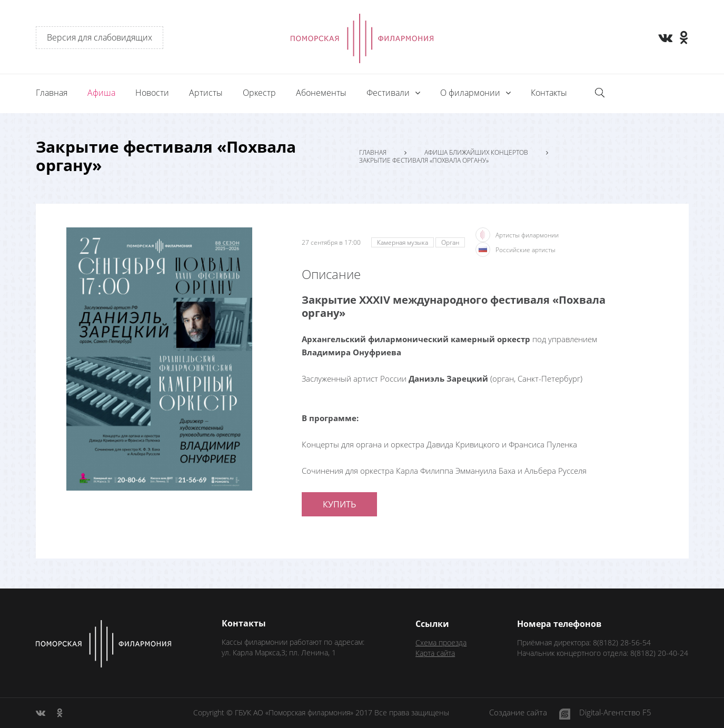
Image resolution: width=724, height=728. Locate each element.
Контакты (549, 93)
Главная (52, 93)
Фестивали (389, 93)
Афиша (101, 93)
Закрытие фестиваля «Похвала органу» (424, 161)
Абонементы (321, 93)
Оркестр (259, 93)
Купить (339, 504)
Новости (152, 93)
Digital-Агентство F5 (615, 713)
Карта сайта (435, 653)
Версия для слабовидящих (100, 37)
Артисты (206, 93)
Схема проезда (441, 642)
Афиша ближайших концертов (476, 153)
